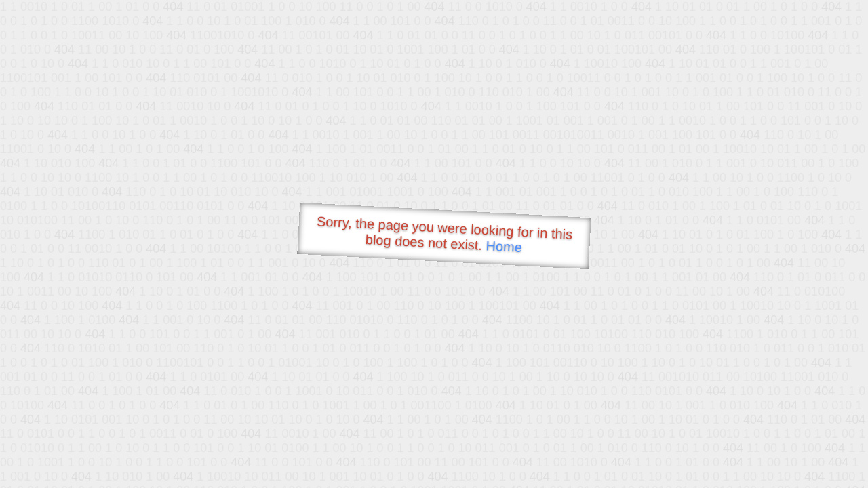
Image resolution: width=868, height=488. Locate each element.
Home (504, 246)
